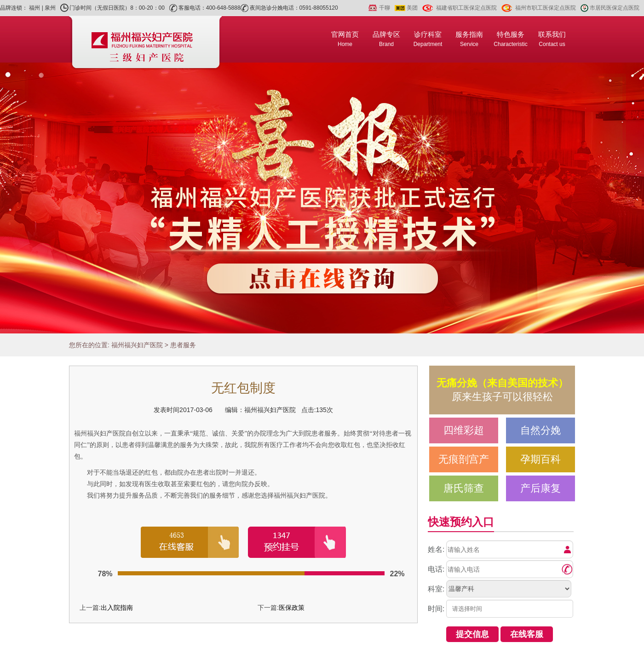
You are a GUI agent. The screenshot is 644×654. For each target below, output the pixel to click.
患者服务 (183, 345)
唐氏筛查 (464, 488)
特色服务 (510, 39)
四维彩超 (464, 430)
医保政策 (292, 608)
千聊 (385, 8)
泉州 (50, 8)
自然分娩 (540, 430)
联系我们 (552, 39)
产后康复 (540, 488)
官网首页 (345, 39)
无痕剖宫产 (464, 459)
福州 (34, 8)
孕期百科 (540, 459)
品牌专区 (386, 39)
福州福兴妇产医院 (137, 345)
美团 (412, 8)
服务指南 (469, 39)
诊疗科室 (428, 39)
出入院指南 (117, 608)
